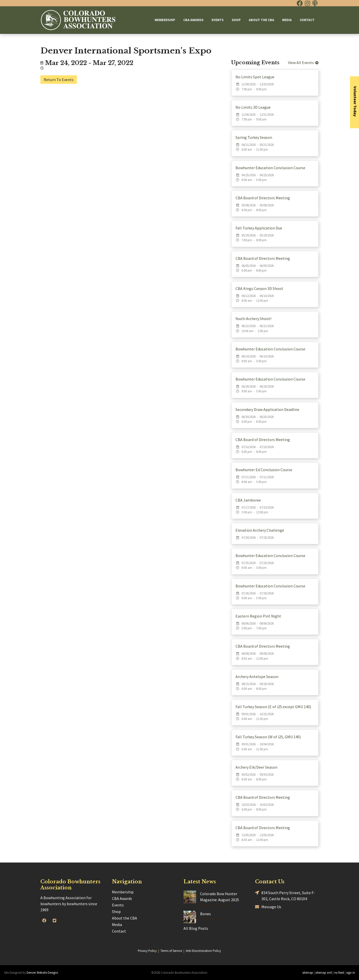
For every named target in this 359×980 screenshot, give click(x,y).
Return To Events (59, 80)
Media (287, 20)
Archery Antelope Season (257, 677)
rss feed (339, 972)
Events (218, 20)
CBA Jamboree (248, 500)
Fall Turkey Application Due (259, 228)
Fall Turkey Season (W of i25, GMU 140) (268, 737)
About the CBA (261, 20)
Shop (236, 20)
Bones (205, 914)
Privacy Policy (147, 951)
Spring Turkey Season (254, 137)
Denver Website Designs (42, 972)
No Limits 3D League (253, 107)
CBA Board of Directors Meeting (263, 198)
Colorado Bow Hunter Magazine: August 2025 (220, 897)
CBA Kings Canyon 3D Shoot (259, 288)
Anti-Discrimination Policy (203, 951)
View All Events (303, 63)
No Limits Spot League (255, 77)
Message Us (268, 907)
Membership (165, 20)
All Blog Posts (196, 928)
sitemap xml (324, 972)
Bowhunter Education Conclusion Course (270, 168)
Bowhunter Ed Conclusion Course (264, 470)
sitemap (308, 972)
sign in (351, 972)
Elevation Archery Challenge (260, 530)
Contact (307, 20)
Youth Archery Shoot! (253, 319)
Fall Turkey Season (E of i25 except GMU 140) (273, 707)
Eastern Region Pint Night (258, 616)
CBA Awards (193, 20)
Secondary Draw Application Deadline (267, 409)
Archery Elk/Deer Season (256, 767)
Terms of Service (171, 951)
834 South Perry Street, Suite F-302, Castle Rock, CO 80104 (285, 895)
